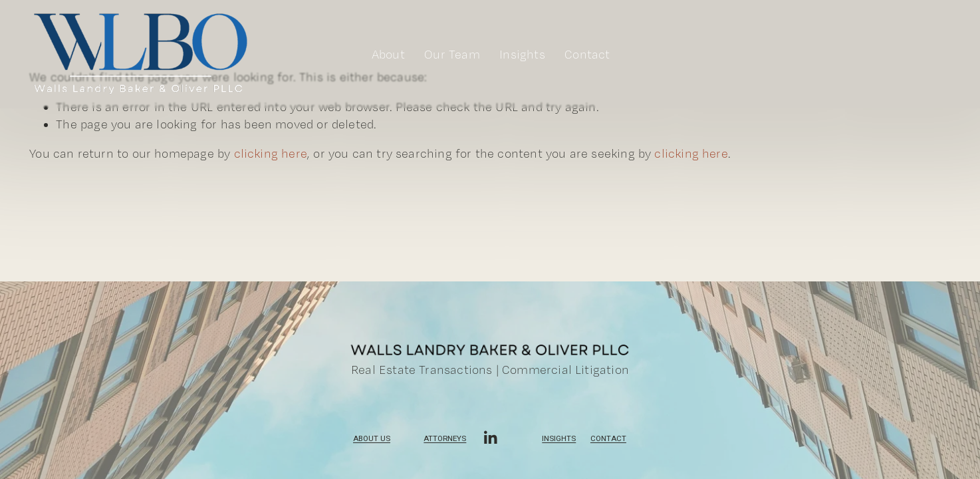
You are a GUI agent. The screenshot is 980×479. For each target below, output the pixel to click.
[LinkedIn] (490, 438)
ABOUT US (372, 440)
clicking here (271, 153)
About (388, 54)
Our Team (452, 54)
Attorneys (445, 440)
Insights (559, 440)
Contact (587, 54)
